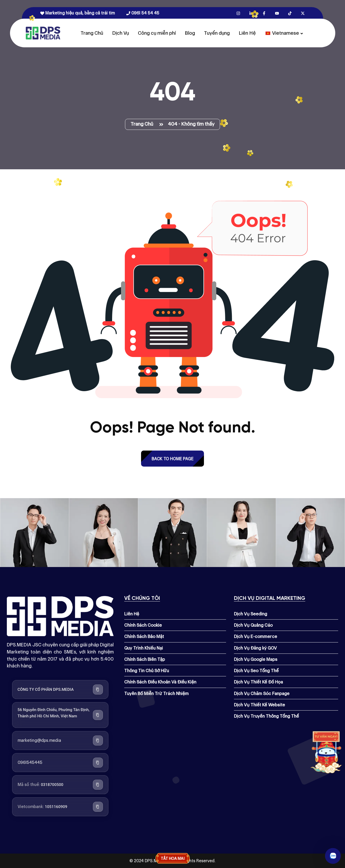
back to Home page (172, 459)
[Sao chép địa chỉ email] (98, 741)
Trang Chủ (92, 33)
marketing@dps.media (39, 740)
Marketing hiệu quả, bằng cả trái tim (77, 13)
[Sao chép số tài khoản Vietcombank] (98, 807)
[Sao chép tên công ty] (98, 690)
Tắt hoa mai (173, 859)
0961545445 (30, 762)
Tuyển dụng (217, 33)
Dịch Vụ (121, 33)
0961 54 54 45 (143, 13)
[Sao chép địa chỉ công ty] (98, 715)
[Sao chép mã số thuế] (98, 785)
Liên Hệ (247, 33)
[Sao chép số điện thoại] (98, 763)
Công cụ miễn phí (157, 33)
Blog (190, 33)
